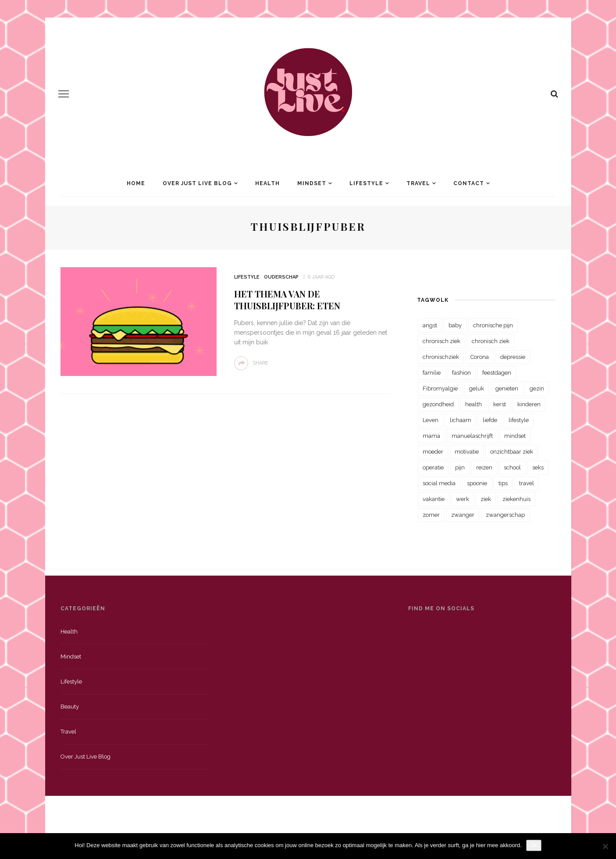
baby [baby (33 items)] (455, 325)
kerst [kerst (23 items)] (500, 404)
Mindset (312, 183)
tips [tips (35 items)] (503, 483)
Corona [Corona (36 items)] (480, 357)
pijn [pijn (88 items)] (460, 467)
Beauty (70, 707)
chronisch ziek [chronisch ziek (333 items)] (442, 341)
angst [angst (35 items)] (430, 325)
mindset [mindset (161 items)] (515, 436)
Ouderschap (281, 277)
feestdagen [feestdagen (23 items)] (497, 373)
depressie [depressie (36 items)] (513, 357)
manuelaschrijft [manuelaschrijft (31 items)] (472, 436)
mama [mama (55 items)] (431, 436)
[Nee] (605, 846)
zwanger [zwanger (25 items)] (463, 515)
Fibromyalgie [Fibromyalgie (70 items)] (440, 388)
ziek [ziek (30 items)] (486, 499)
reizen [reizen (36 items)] (484, 467)
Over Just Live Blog (197, 183)
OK (534, 845)
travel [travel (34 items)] (527, 483)
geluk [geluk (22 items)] (477, 388)
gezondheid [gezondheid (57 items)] (438, 404)
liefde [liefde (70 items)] (490, 420)
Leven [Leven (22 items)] (431, 420)
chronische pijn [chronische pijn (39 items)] (493, 325)
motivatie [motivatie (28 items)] (467, 452)
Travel (418, 183)
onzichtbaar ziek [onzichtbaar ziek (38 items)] (512, 452)
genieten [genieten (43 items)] (507, 388)
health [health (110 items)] (474, 404)
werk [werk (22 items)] (463, 499)
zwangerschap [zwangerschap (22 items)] (505, 515)
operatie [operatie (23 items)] (433, 467)
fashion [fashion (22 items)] (461, 373)
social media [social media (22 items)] (439, 483)
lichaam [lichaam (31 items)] (461, 420)
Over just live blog (85, 757)
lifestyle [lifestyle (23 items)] (519, 420)
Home (136, 183)
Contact (469, 183)
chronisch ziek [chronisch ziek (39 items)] (491, 341)
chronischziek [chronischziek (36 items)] (441, 357)
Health (267, 183)
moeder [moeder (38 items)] (433, 452)
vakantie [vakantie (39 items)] (434, 499)
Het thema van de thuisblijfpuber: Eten (287, 300)
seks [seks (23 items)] (538, 467)
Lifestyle (366, 183)
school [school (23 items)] (512, 467)
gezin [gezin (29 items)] (537, 388)
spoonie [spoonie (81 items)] (477, 483)
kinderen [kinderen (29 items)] (529, 404)
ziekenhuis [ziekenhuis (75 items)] (516, 499)
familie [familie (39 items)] (432, 373)
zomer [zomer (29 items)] (431, 515)
